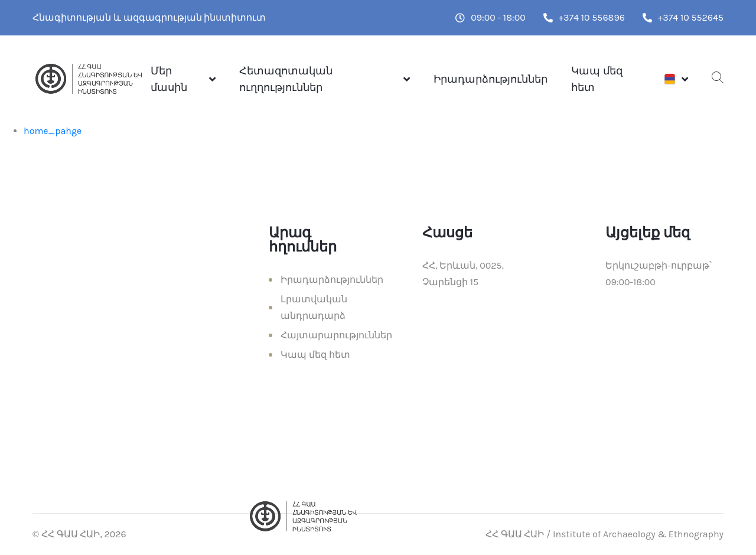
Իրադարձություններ (491, 79)
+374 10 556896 (584, 17)
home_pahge (53, 131)
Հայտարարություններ (336, 335)
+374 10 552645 (683, 17)
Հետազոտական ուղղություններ (286, 79)
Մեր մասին (169, 79)
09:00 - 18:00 (490, 17)
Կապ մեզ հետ (597, 79)
